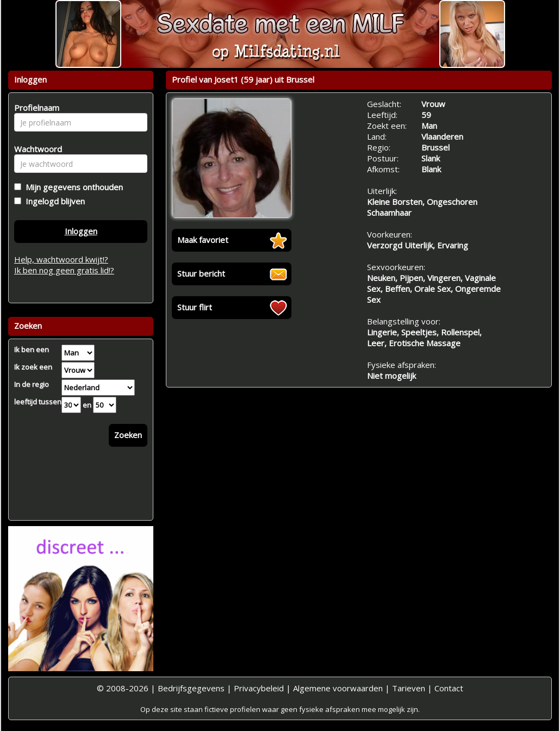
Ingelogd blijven (53, 201)
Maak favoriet (203, 240)
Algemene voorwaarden (338, 688)
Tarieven (409, 688)
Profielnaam (35, 108)
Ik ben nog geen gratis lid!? (64, 270)
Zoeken (128, 435)
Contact (449, 688)
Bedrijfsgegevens (191, 688)
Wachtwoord (35, 149)
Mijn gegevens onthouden (72, 187)
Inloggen (81, 231)
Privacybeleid (259, 688)
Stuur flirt (195, 307)
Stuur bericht (201, 273)
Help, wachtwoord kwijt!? (61, 259)
